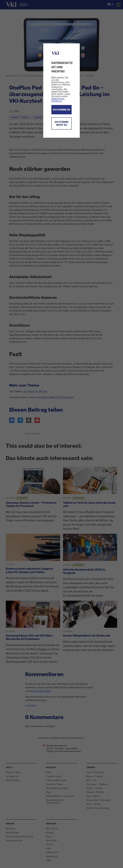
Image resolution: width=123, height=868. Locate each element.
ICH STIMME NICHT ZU (62, 123)
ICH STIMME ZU (61, 110)
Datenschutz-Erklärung (58, 100)
